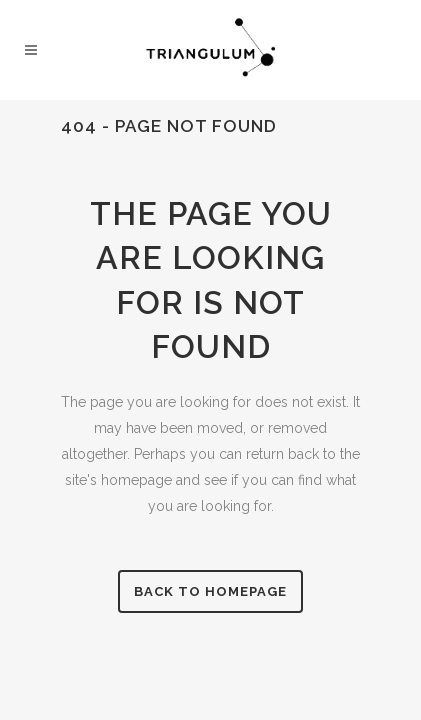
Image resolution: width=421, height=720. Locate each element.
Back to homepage (210, 591)
